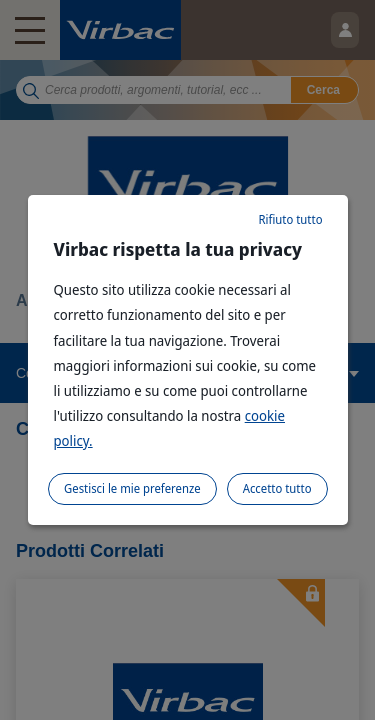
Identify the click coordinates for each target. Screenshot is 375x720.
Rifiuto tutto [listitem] (290, 219)
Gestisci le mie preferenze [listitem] (132, 488)
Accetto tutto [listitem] (277, 488)
